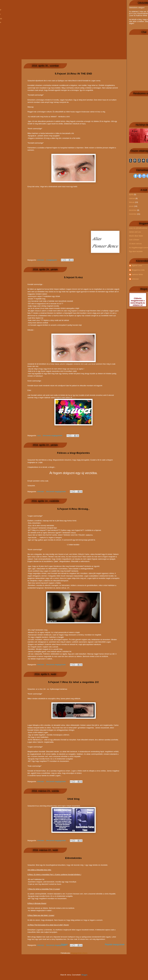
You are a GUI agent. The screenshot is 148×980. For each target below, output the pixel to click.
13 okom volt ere (135, 244)
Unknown (135, 279)
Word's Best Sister (136, 236)
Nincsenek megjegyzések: (56, 945)
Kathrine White (137, 274)
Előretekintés (73, 858)
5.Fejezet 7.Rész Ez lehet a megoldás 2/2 (73, 682)
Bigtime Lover (137, 265)
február (132, 202)
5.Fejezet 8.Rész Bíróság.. (73, 509)
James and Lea (135, 232)
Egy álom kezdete (136, 251)
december (133, 210)
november (133, 214)
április (131, 194)
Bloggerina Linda (138, 270)
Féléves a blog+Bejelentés (74, 453)
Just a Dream (134, 240)
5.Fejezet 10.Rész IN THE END (73, 74)
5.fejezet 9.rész (73, 277)
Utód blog (73, 799)
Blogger (84, 975)
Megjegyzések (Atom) (79, 953)
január (131, 206)
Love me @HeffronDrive (138, 228)
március (132, 198)
